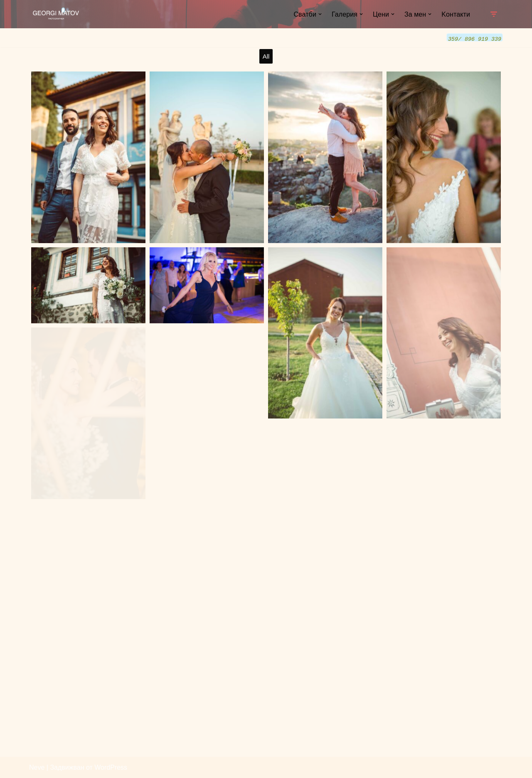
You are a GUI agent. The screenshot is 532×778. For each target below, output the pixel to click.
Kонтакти (456, 14)
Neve (37, 767)
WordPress (111, 767)
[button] (320, 14)
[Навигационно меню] (494, 14)
